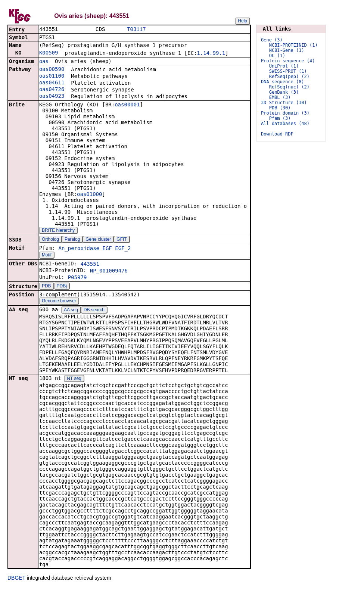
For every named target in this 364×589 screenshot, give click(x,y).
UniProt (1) (284, 66)
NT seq (74, 379)
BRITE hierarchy (58, 231)
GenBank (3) (284, 92)
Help (242, 21)
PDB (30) (280, 108)
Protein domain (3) (285, 113)
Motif (47, 256)
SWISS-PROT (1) (288, 71)
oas (44, 62)
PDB (46, 287)
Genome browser (59, 302)
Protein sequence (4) (288, 61)
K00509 (49, 53)
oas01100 (52, 77)
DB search (94, 311)
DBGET (16, 579)
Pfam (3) (280, 118)
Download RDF (277, 134)
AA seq (71, 311)
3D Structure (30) (284, 103)
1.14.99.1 (211, 54)
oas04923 (52, 97)
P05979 (77, 278)
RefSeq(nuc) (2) (289, 87)
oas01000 (89, 195)
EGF (107, 249)
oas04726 (52, 90)
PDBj (62, 287)
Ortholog (50, 240)
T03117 (136, 30)
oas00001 (127, 105)
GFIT (122, 240)
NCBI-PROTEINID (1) (293, 45)
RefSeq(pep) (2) (289, 77)
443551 (90, 265)
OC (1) (277, 56)
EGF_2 (123, 249)
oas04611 (52, 83)
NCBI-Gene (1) (287, 50)
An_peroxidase (79, 249)
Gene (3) (272, 40)
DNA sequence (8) (283, 82)
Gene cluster (98, 240)
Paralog (72, 240)
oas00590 (52, 70)
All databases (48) (285, 124)
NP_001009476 (109, 271)
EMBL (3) (280, 97)
